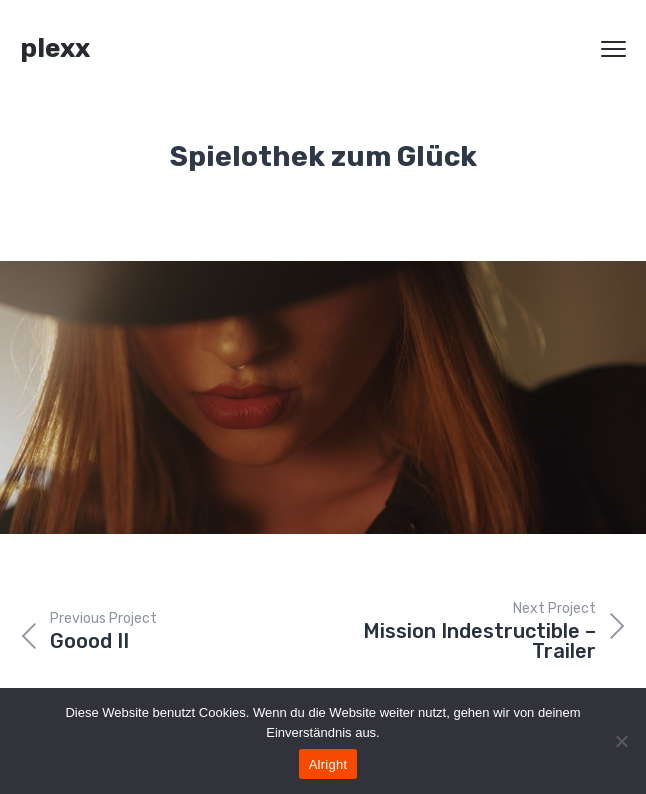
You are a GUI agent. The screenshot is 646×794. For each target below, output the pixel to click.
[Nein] (621, 741)
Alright (328, 764)
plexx (55, 48)
